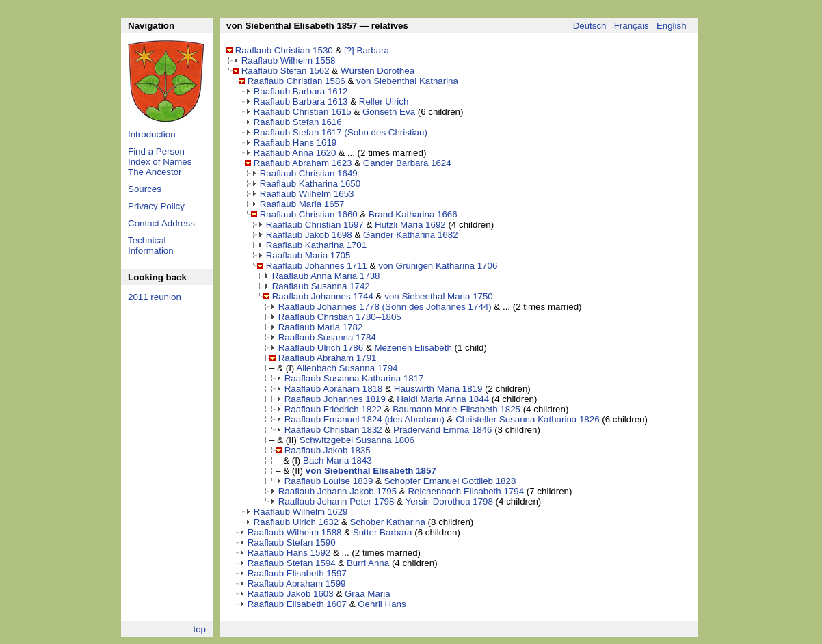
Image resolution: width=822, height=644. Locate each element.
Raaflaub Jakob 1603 (291, 594)
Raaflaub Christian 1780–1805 (340, 317)
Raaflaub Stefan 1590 (292, 542)
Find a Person (156, 151)
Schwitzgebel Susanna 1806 (357, 440)
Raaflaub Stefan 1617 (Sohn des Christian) (341, 132)
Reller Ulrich (384, 102)
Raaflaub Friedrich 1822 (333, 409)
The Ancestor (155, 172)
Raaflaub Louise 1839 (329, 481)
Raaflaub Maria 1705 (308, 255)
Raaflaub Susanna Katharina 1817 (354, 378)
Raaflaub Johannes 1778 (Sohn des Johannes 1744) (385, 307)
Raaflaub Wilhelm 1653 (307, 194)
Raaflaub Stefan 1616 (298, 122)
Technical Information (151, 245)
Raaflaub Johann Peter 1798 (336, 501)
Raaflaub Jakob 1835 (328, 450)
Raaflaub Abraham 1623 (303, 163)
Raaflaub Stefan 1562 (286, 71)
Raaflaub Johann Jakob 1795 (337, 491)
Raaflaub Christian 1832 (333, 430)
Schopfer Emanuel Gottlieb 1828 (450, 481)
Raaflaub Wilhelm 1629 (301, 512)
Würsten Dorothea (377, 71)
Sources (145, 189)
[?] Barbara (367, 50)
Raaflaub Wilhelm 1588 (295, 532)
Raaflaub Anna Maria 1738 (326, 276)
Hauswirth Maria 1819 (438, 389)
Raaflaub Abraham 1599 (297, 583)
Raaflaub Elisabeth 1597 (297, 573)
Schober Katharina (387, 522)
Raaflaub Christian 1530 (284, 50)
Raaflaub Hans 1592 (289, 553)
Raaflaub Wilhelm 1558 (289, 61)
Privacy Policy (156, 206)
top (199, 629)
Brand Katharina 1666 (413, 214)
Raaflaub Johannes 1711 (317, 266)
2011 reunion (155, 297)
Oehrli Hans (382, 604)
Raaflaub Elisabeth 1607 (297, 604)
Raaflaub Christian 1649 (309, 173)
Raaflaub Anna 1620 (295, 153)
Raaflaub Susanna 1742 (321, 286)
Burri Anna (368, 563)
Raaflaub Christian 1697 (315, 225)
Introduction (152, 134)
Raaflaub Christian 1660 (309, 214)
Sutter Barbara (383, 532)
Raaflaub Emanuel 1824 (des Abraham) (364, 419)
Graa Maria (368, 594)
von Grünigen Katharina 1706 (438, 266)
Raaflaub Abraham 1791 (328, 358)
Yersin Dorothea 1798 (449, 501)
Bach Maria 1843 (337, 460)
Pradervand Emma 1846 (442, 430)
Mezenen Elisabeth (413, 348)
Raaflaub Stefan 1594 (292, 563)
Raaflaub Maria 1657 (302, 204)
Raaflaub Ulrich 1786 (321, 348)
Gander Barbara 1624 (407, 163)
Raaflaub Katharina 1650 (310, 184)
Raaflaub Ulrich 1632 (296, 522)
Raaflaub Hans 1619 (295, 143)
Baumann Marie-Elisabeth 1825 (456, 409)
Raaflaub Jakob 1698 (309, 235)
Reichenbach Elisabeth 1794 (466, 491)
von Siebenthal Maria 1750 (439, 296)
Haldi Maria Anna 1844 (443, 399)
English (672, 26)
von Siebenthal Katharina (407, 81)
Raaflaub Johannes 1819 (335, 399)
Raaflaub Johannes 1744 (323, 296)
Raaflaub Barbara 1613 (301, 102)
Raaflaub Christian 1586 (296, 81)
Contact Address (161, 223)
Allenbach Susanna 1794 (347, 368)
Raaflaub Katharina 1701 (316, 245)
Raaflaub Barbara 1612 (301, 91)
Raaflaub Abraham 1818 (334, 389)
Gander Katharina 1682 (411, 235)
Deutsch (590, 26)
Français (632, 26)
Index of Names (160, 162)
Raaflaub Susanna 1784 (327, 337)
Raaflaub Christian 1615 (303, 112)
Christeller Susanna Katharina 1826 (527, 419)
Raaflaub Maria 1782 (321, 327)
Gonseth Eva (389, 112)
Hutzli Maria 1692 (410, 225)
